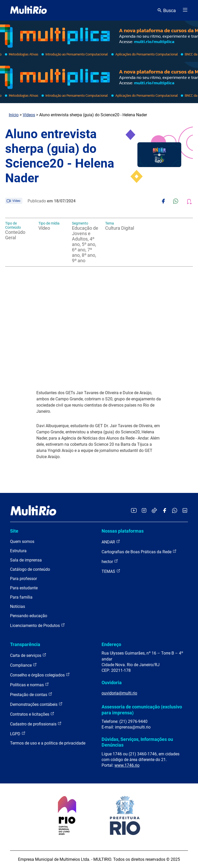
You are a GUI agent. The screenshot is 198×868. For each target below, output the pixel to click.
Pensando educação (29, 616)
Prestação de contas (31, 694)
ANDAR (111, 542)
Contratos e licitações (32, 714)
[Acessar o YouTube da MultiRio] (134, 511)
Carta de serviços (28, 655)
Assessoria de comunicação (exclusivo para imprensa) (142, 710)
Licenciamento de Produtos (38, 625)
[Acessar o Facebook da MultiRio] (164, 511)
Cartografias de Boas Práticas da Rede (139, 552)
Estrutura (18, 551)
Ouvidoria (112, 683)
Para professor (23, 579)
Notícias (18, 606)
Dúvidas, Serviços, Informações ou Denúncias (137, 742)
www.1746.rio (127, 765)
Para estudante (24, 588)
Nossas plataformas (123, 531)
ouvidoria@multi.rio (119, 693)
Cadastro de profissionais (36, 724)
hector (110, 561)
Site (14, 531)
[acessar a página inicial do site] (28, 10)
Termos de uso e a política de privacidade (48, 743)
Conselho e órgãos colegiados (40, 675)
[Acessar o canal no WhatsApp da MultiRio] (175, 511)
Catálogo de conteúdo (30, 569)
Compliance (23, 665)
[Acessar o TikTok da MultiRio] (154, 511)
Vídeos (29, 115)
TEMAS (111, 571)
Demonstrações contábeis (36, 704)
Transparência (25, 644)
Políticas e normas (30, 685)
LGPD (18, 734)
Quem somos (22, 542)
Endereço (111, 644)
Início (14, 115)
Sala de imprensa (26, 560)
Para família (21, 597)
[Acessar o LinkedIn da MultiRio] (185, 511)
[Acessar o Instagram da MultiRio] (144, 511)
